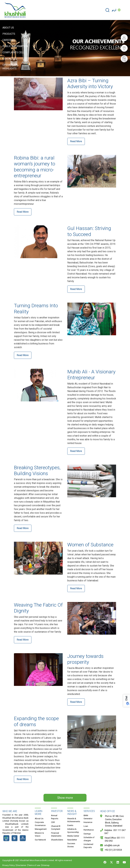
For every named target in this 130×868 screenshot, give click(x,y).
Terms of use (34, 865)
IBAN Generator (88, 817)
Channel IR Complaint (56, 828)
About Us (8, 28)
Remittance (89, 830)
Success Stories (71, 845)
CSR (53, 822)
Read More (76, 141)
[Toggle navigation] (126, 10)
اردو (114, 10)
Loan (86, 826)
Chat (127, 698)
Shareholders (57, 840)
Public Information (15, 46)
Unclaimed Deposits (88, 846)
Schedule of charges (89, 839)
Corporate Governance (40, 824)
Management (41, 829)
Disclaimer (21, 865)
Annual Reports (55, 817)
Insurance (88, 822)
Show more (65, 798)
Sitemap (46, 865)
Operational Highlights (11, 67)
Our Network (40, 840)
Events (70, 825)
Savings (87, 834)
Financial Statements (56, 834)
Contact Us (10, 59)
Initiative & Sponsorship (73, 831)
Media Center (73, 836)
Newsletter (72, 840)
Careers (8, 40)
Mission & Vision (39, 834)
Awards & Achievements (74, 820)
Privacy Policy (9, 865)
